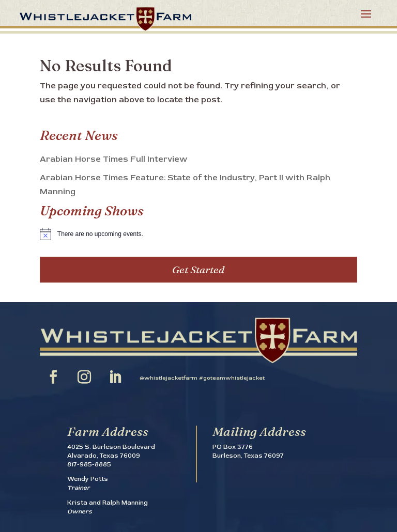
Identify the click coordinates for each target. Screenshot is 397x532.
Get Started (198, 269)
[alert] (198, 234)
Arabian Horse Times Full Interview (114, 159)
